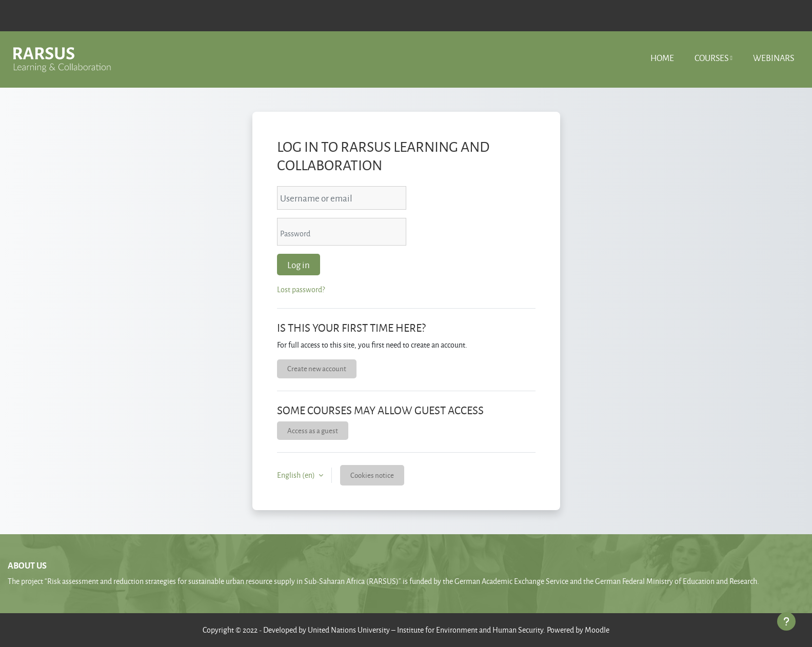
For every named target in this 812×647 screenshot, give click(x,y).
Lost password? (301, 289)
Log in (299, 265)
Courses (711, 58)
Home (662, 58)
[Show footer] (786, 621)
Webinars (774, 58)
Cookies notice (372, 475)
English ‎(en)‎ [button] (297, 475)
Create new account (317, 368)
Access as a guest (313, 430)
